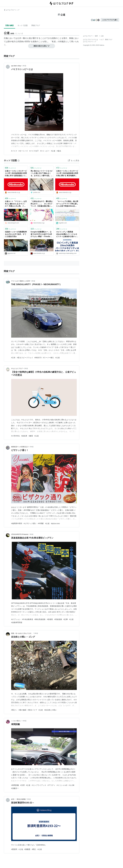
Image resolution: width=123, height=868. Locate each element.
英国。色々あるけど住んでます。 (22, 633)
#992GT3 (38, 358)
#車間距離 (15, 785)
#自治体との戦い (51, 710)
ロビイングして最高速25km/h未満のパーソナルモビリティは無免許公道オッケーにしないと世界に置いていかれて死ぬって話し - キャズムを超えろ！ (67, 234)
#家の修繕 (22, 710)
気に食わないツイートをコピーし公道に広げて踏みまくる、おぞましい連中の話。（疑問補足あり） (42, 173)
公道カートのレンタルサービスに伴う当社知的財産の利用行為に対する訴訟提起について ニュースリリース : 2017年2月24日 (16, 173)
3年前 (33, 281)
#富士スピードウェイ (25, 358)
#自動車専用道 (17, 622)
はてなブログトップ (90, 42)
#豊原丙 (14, 849)
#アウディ (51, 785)
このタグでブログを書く (110, 20)
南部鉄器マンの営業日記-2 (20, 447)
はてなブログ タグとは (91, 40)
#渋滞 (22, 785)
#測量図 (27, 849)
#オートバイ (23, 151)
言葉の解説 (9, 25)
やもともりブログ (17, 369)
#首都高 (50, 619)
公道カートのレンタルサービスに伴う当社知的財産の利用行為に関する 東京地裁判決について (67, 173)
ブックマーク (10, 168)
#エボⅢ (71, 785)
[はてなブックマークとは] (18, 160)
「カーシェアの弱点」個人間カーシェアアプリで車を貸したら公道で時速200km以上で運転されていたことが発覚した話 (67, 204)
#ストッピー (45, 151)
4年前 (25, 721)
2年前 (24, 66)
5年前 (29, 799)
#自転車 (24, 436)
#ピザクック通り (30, 523)
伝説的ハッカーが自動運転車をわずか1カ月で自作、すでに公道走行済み (16, 234)
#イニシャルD (62, 785)
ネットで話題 (23, 25)
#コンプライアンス (39, 785)
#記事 (66, 619)
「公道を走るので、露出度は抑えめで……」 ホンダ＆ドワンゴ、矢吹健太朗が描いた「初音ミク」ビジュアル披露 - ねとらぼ (42, 204)
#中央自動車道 (28, 619)
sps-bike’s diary (16, 66)
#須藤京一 (15, 788)
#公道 (53, 151)
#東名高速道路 (40, 619)
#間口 (34, 849)
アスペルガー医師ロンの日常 (21, 281)
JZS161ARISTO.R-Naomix (20, 534)
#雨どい (14, 710)
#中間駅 (41, 523)
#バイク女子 (34, 151)
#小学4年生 (15, 436)
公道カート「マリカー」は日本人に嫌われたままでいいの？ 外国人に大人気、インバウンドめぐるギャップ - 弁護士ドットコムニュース (16, 204)
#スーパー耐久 (48, 358)
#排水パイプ (32, 710)
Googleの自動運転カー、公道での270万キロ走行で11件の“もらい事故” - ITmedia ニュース (42, 234)
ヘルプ (101, 40)
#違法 (59, 151)
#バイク (14, 151)
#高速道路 (58, 619)
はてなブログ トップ (12, 10)
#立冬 (13, 358)
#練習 (31, 436)
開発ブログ (109, 40)
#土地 (21, 849)
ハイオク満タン (16, 721)
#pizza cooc (55, 523)
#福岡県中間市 (17, 523)
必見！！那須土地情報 (18, 799)
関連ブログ (36, 25)
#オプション (16, 619)
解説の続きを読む (42, 46)
